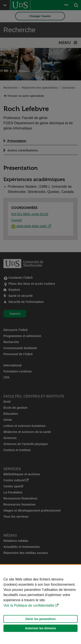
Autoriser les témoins (40, 628)
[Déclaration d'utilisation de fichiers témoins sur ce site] (40, 604)
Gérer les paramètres (40, 619)
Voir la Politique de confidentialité (29, 605)
